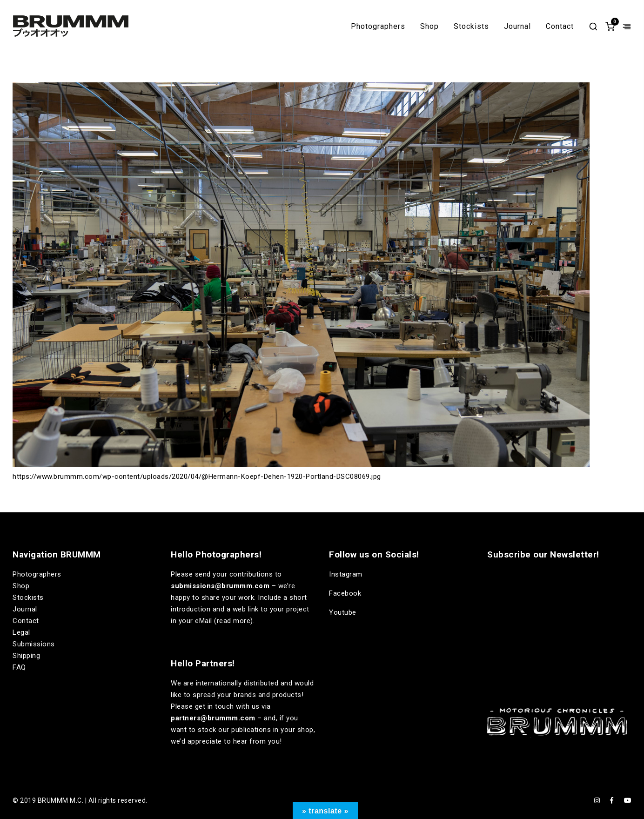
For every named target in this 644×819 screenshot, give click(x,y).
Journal (517, 27)
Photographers (378, 27)
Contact (560, 27)
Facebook (345, 593)
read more (234, 621)
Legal (21, 632)
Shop (429, 27)
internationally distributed (237, 683)
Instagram (346, 574)
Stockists (471, 27)
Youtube (343, 612)
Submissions (34, 644)
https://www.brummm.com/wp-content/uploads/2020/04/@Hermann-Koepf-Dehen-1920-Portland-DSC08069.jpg (197, 477)
